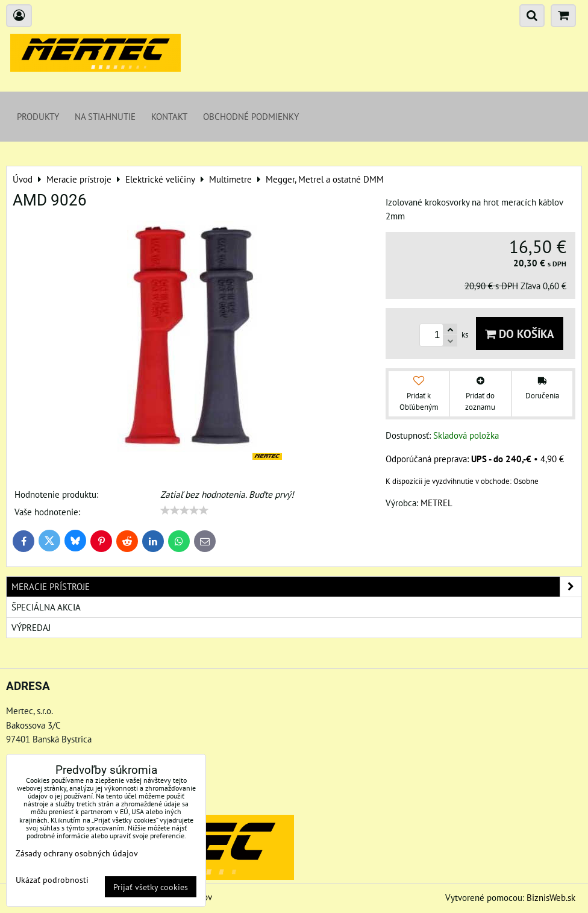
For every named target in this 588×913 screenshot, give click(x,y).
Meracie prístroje (296, 587)
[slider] (184, 510)
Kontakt (169, 116)
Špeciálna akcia (46, 607)
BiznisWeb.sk (551, 897)
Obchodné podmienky (251, 116)
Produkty (38, 116)
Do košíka (520, 334)
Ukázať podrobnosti (52, 880)
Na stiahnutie (105, 116)
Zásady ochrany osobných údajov (77, 853)
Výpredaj (31, 627)
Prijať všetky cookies (151, 887)
